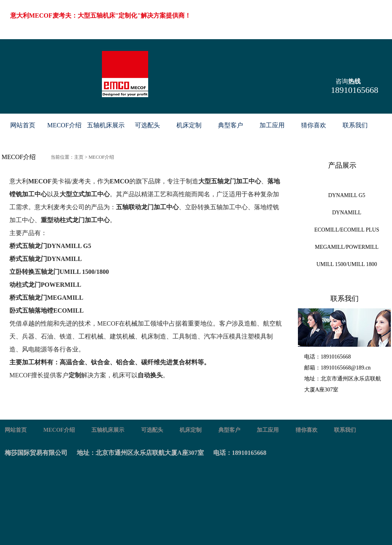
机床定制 (189, 125)
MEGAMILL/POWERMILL (347, 247)
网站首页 (23, 125)
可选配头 (147, 125)
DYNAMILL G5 (347, 195)
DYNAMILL (347, 213)
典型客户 (230, 125)
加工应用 (272, 125)
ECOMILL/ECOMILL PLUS (347, 230)
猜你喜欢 (314, 125)
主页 (79, 157)
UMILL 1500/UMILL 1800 (347, 264)
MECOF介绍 (64, 125)
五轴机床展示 (106, 125)
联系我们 (355, 125)
